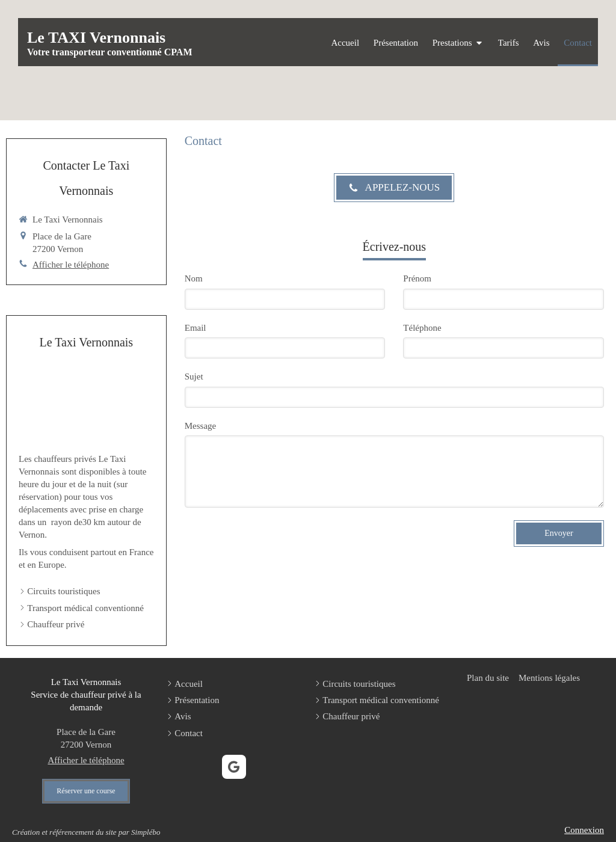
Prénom (417, 278)
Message (201, 426)
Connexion (584, 830)
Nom (194, 278)
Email (196, 328)
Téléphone (422, 328)
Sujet (194, 376)
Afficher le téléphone (71, 265)
